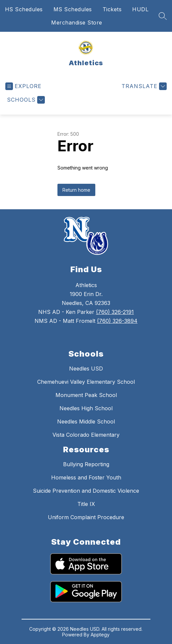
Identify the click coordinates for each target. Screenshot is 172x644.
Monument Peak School (86, 395)
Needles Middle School (86, 421)
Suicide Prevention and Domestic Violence (86, 491)
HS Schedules (24, 9)
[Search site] (163, 16)
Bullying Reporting (86, 464)
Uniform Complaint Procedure (86, 517)
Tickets (112, 9)
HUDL (140, 9)
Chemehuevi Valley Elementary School (86, 382)
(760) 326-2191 (115, 312)
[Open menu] (23, 86)
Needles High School (86, 408)
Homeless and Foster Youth (86, 477)
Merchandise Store (77, 23)
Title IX (86, 504)
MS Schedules (73, 9)
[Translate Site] (143, 86)
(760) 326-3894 (117, 321)
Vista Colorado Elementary (86, 435)
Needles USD (86, 369)
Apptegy (100, 635)
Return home (76, 190)
